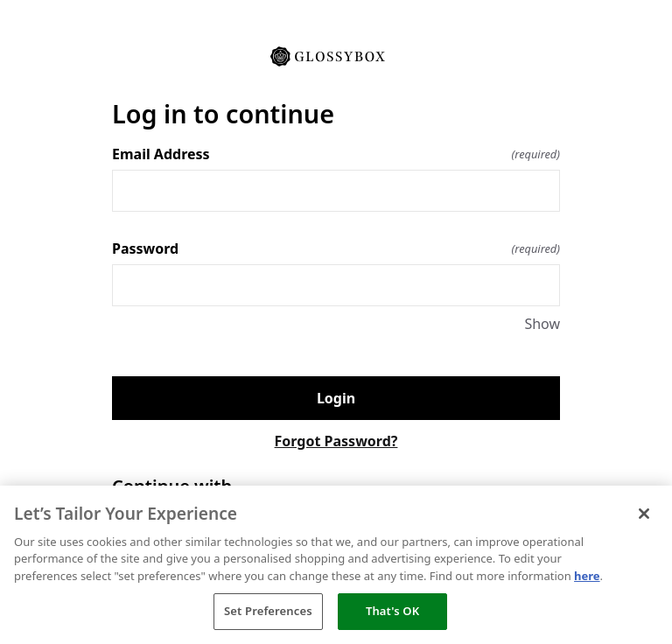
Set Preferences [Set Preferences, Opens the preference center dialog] (268, 611)
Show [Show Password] (542, 324)
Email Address (336, 154)
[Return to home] (336, 55)
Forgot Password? (336, 441)
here (587, 576)
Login (336, 398)
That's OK (392, 611)
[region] (336, 565)
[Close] (644, 514)
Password (336, 248)
